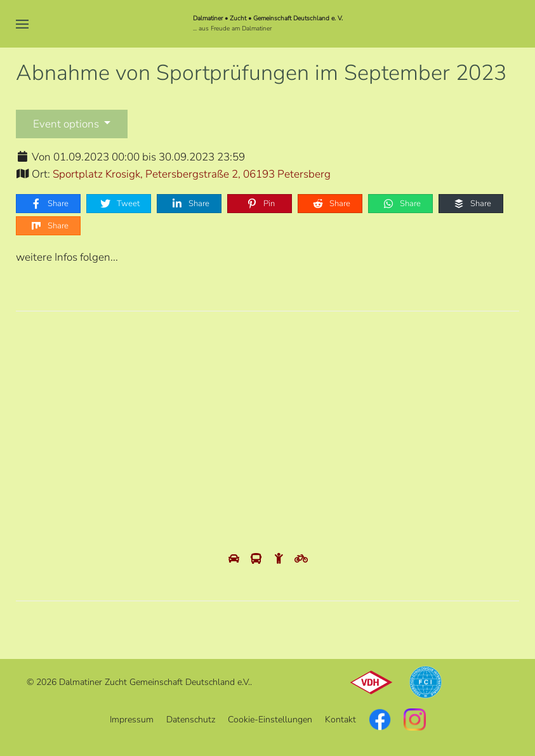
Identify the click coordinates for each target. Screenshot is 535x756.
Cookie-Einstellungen (270, 720)
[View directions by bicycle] (301, 559)
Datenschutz (191, 720)
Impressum (132, 720)
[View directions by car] (235, 559)
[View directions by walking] (280, 559)
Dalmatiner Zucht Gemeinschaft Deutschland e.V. (155, 682)
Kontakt (340, 720)
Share (49, 204)
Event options (67, 124)
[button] (22, 24)
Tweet (119, 204)
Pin (260, 204)
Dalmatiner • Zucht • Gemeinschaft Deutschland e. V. (268, 18)
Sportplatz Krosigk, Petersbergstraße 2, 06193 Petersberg (192, 174)
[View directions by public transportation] (257, 559)
